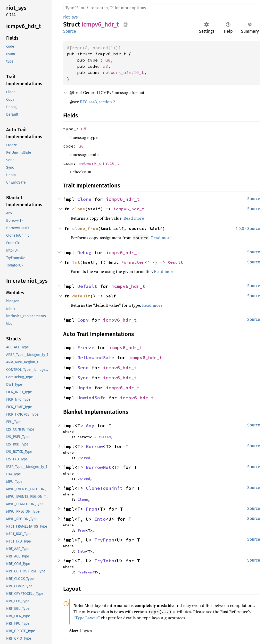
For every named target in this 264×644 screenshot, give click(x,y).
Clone (84, 199)
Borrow (94, 446)
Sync (83, 378)
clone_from (85, 228)
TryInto (104, 561)
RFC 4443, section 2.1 (99, 102)
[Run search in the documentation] (162, 8)
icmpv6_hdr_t (123, 199)
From (92, 509)
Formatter (133, 262)
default (81, 296)
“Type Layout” (87, 618)
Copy (83, 320)
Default (87, 286)
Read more (134, 218)
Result (175, 262)
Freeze (86, 347)
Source (70, 31)
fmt (76, 262)
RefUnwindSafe (96, 358)
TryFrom (104, 540)
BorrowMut (99, 467)
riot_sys (70, 17)
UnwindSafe (92, 398)
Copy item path (126, 24)
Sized (105, 437)
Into (100, 519)
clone (79, 209)
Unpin (84, 388)
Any (90, 426)
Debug (84, 252)
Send (83, 368)
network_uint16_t (123, 72)
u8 (108, 60)
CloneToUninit (104, 488)
